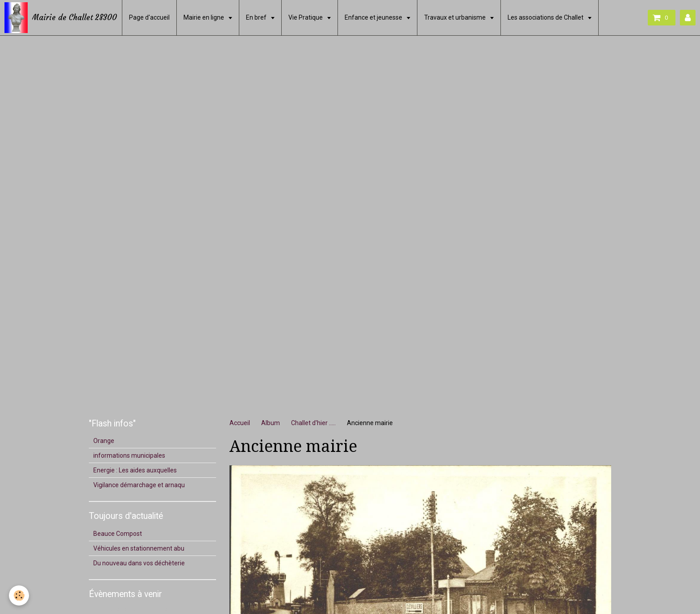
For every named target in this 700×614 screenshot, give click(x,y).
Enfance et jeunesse (374, 17)
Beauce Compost (118, 534)
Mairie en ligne (204, 17)
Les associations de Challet (546, 17)
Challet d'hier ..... (313, 423)
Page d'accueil (149, 17)
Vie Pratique (306, 17)
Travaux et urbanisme (456, 17)
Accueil (240, 423)
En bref (257, 17)
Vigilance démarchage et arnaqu (139, 485)
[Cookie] (19, 595)
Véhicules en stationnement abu (139, 548)
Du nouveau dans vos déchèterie (139, 563)
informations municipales (129, 455)
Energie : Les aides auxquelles (135, 470)
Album (271, 423)
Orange (104, 441)
